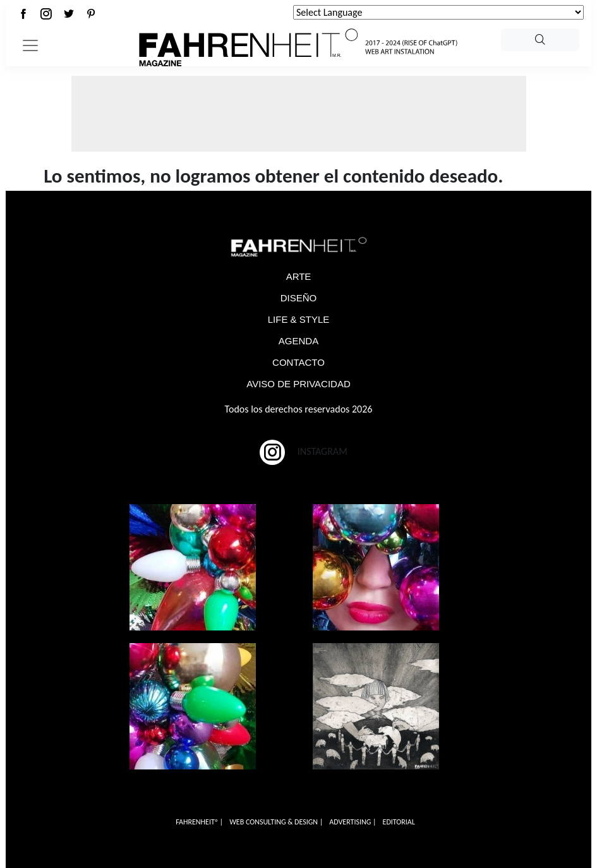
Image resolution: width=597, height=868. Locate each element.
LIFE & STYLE (299, 319)
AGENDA (298, 341)
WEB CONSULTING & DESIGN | (276, 822)
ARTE (299, 276)
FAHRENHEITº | (199, 822)
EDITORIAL (399, 822)
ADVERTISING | (353, 822)
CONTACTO (298, 362)
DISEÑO (299, 298)
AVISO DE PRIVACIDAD (298, 384)
